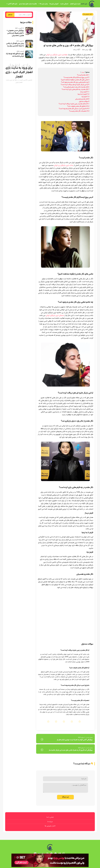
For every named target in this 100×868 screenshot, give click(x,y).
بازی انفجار (84, 4)
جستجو (10, 15)
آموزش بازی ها (54, 4)
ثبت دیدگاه (65, 797)
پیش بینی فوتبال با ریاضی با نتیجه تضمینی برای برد (15, 45)
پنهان (83, 72)
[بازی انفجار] (92, 4)
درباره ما (50, 822)
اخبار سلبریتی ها (88, 14)
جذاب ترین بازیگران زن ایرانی (64, 165)
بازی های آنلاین (13, 4)
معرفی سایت (64, 4)
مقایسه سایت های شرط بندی (28, 4)
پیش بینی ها (44, 4)
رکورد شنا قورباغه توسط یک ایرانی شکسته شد (15, 55)
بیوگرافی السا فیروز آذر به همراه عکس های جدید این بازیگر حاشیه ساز (71, 750)
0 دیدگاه (77, 50)
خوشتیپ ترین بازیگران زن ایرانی (57, 55)
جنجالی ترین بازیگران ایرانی (55, 315)
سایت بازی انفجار (75, 4)
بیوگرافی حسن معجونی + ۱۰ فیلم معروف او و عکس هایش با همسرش (15, 33)
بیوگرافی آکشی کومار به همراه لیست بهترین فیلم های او (75, 740)
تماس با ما (50, 817)
